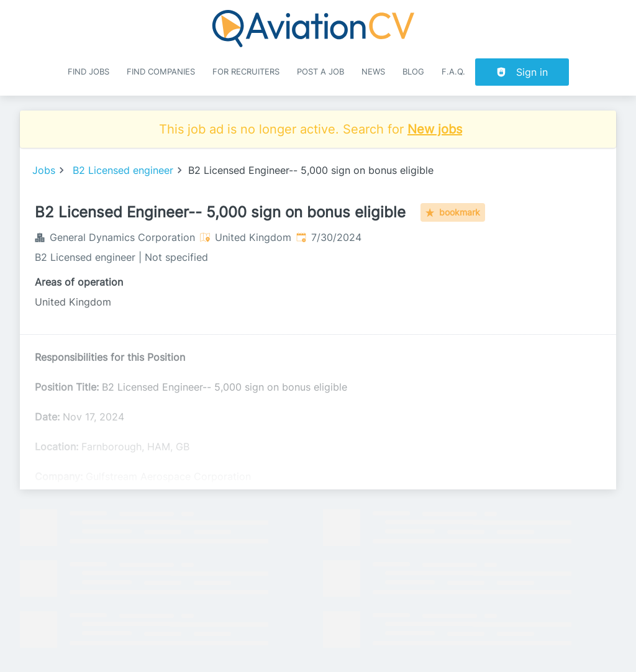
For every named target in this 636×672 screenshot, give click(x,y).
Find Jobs (89, 72)
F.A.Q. (453, 72)
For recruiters (246, 72)
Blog (413, 72)
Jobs (44, 170)
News (373, 72)
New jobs (435, 129)
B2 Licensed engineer (123, 170)
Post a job (320, 72)
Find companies (161, 72)
